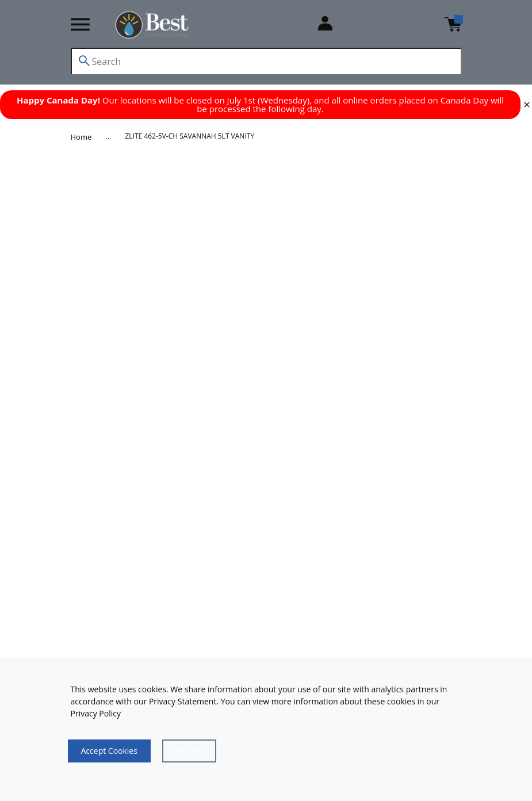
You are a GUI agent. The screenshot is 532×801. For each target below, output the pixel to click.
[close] (527, 105)
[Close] (189, 751)
